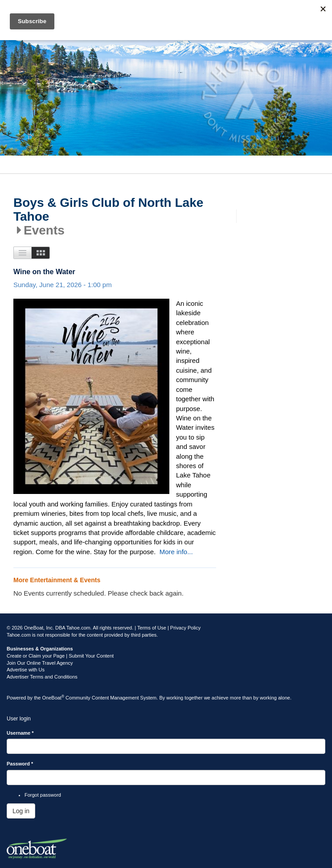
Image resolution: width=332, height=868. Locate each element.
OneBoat (53, 698)
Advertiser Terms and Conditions (42, 677)
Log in (21, 811)
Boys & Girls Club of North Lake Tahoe (108, 210)
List (23, 253)
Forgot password (43, 795)
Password (20, 764)
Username (20, 733)
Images (41, 253)
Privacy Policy (185, 628)
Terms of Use (152, 628)
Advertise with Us (26, 670)
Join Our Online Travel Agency (40, 663)
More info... (176, 552)
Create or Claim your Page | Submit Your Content (60, 656)
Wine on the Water (44, 272)
